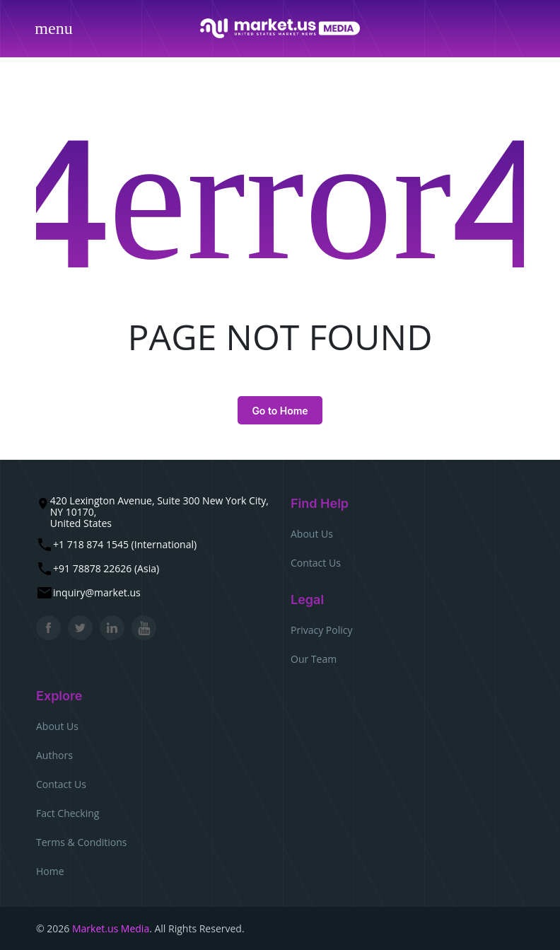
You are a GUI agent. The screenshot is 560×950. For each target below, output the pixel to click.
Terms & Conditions (82, 842)
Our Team (314, 659)
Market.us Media (111, 928)
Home (50, 871)
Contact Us (316, 563)
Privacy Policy (321, 630)
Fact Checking (68, 813)
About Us (312, 534)
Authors (54, 755)
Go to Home (280, 411)
